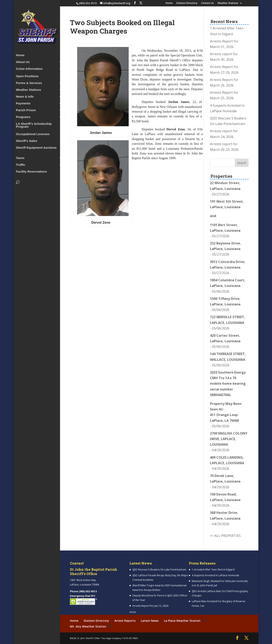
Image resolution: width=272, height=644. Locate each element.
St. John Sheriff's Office (88, 638)
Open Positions (27, 75)
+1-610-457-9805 (130, 638)
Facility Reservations (31, 170)
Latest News (150, 621)
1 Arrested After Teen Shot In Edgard (213, 570)
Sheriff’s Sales (26, 140)
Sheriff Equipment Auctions (36, 147)
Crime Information (29, 68)
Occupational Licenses (33, 133)
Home (169, 3)
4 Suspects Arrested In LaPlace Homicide (215, 575)
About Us (23, 61)
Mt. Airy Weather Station (88, 626)
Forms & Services (29, 82)
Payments (23, 102)
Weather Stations (228, 3)
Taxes (20, 157)
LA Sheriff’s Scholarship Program (34, 124)
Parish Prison (26, 109)
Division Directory (187, 3)
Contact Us (207, 3)
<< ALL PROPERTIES (225, 536)
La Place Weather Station (182, 621)
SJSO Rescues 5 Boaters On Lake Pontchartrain (159, 570)
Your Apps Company (111, 638)
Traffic (21, 164)
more (133, 612)
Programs (23, 116)
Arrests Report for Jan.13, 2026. (151, 606)
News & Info (25, 95)
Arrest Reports (125, 621)
